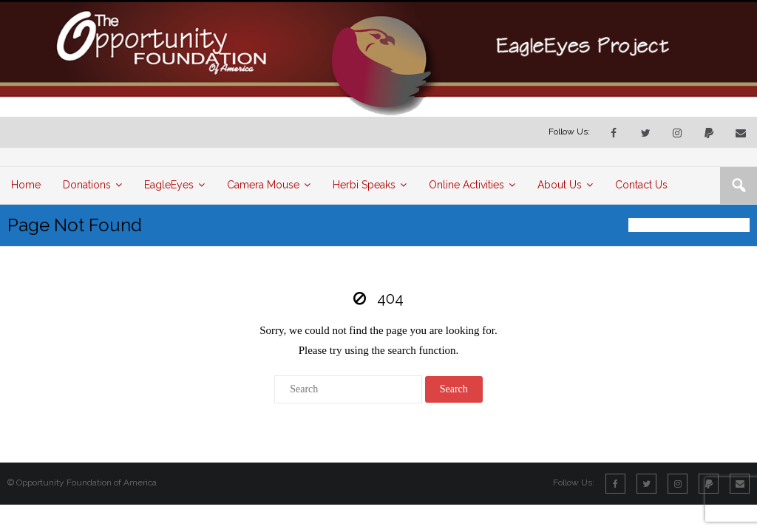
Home (640, 225)
